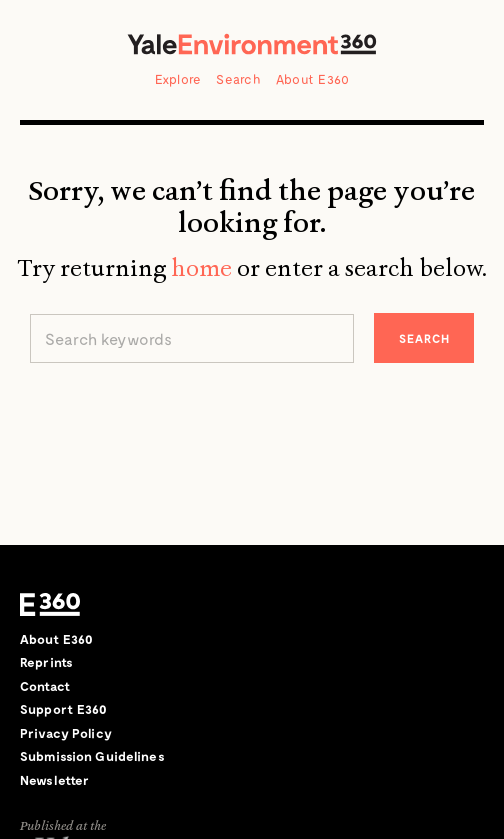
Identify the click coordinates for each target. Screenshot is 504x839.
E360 (50, 605)
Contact (45, 686)
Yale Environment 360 (252, 44)
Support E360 (64, 709)
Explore (178, 79)
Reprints (46, 662)
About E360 (313, 79)
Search (238, 79)
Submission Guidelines (92, 756)
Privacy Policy (66, 733)
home (201, 268)
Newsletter (54, 780)
